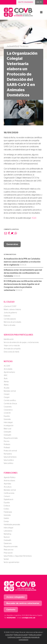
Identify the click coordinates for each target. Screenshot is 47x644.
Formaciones (11, 473)
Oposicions (8, 543)
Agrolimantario (9, 372)
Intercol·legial (8, 528)
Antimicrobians (9, 481)
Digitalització (8, 500)
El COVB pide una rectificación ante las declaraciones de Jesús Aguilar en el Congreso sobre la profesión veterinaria (23, 286)
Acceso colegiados (16, 597)
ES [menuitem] (41, 2)
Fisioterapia (8, 512)
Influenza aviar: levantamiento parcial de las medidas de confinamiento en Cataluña (23, 273)
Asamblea (7, 484)
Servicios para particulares (18, 335)
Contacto (11, 610)
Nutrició (7, 537)
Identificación (9, 339)
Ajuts (6, 379)
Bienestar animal (10, 391)
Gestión (6, 518)
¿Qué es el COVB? (10, 306)
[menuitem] (38, 2)
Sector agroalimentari (12, 562)
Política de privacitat (21, 635)
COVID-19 (7, 413)
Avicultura (8, 487)
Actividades (8, 369)
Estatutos (7, 316)
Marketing (7, 534)
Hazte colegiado (26, 2)
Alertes (6, 385)
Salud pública (9, 460)
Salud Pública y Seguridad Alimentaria (18, 556)
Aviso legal (9, 635)
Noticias (8, 361)
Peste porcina (9, 550)
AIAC (6, 375)
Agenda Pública (10, 478)
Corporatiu (8, 407)
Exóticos (7, 506)
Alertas (6, 382)
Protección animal (10, 451)
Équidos (7, 416)
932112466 (11, 618)
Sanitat (6, 559)
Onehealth (7, 432)
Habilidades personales (12, 525)
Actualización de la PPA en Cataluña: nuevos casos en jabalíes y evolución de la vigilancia (22, 262)
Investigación (9, 426)
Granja (6, 522)
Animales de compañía (12, 349)
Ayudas (7, 388)
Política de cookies (35, 635)
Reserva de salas (10, 325)
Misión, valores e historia (12, 310)
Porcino (7, 441)
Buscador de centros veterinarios (23, 603)
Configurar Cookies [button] (14, 637)
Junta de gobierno (10, 313)
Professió (7, 448)
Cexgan (7, 394)
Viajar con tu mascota (12, 346)
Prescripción (8, 553)
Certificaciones (9, 493)
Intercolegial (8, 423)
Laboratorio (8, 531)
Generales (12, 244)
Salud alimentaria (10, 457)
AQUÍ (34, 218)
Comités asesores (10, 319)
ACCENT (7, 366)
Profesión (7, 444)
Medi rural (7, 429)
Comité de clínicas (10, 404)
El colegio (9, 302)
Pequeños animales (11, 438)
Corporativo (8, 410)
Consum (7, 496)
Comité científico (10, 401)
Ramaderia (8, 454)
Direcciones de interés (11, 352)
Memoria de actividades (12, 322)
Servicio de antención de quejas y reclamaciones (21, 342)
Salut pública (8, 463)
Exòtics (6, 509)
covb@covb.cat (28, 618)
